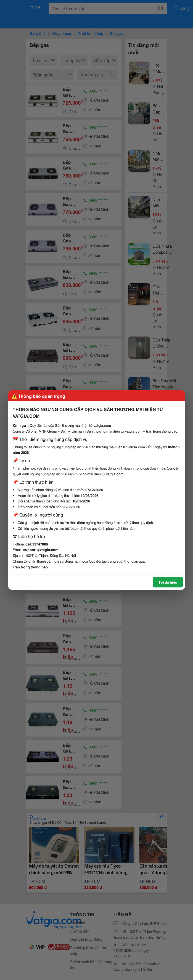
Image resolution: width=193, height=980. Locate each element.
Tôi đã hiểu (168, 582)
